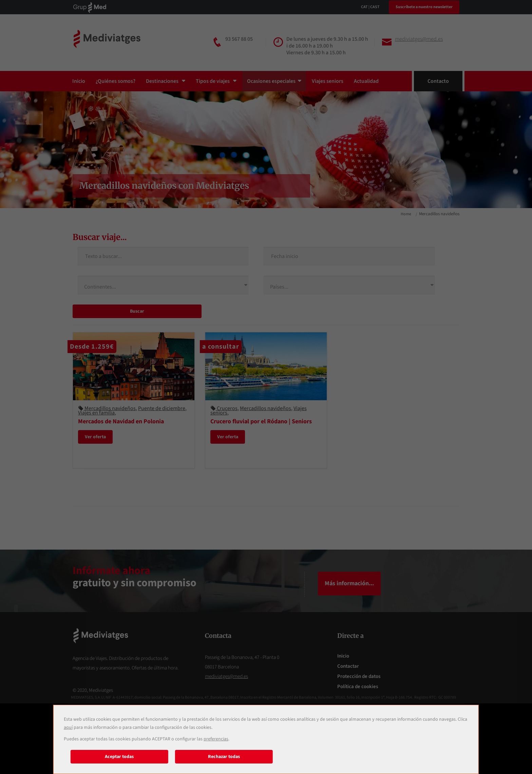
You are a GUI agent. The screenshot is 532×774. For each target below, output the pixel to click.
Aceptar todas (119, 757)
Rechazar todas (224, 757)
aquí (68, 727)
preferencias (216, 739)
